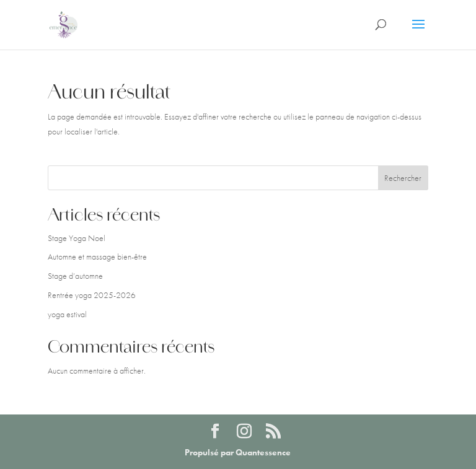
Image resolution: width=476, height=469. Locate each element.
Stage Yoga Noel (77, 238)
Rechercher (403, 178)
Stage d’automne (75, 276)
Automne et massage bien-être (97, 256)
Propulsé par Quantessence (238, 452)
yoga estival (67, 314)
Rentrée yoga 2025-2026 (92, 295)
